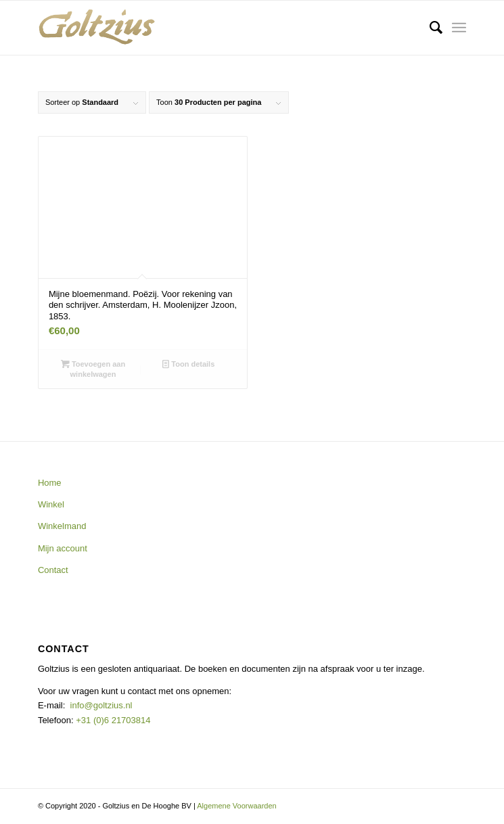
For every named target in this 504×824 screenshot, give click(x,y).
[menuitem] (429, 28)
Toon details (188, 364)
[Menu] (459, 28)
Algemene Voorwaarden (236, 806)
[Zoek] (429, 28)
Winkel (51, 504)
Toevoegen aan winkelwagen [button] (93, 368)
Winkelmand (62, 526)
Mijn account (63, 548)
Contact (53, 570)
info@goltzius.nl (101, 705)
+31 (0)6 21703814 (112, 720)
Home (50, 483)
